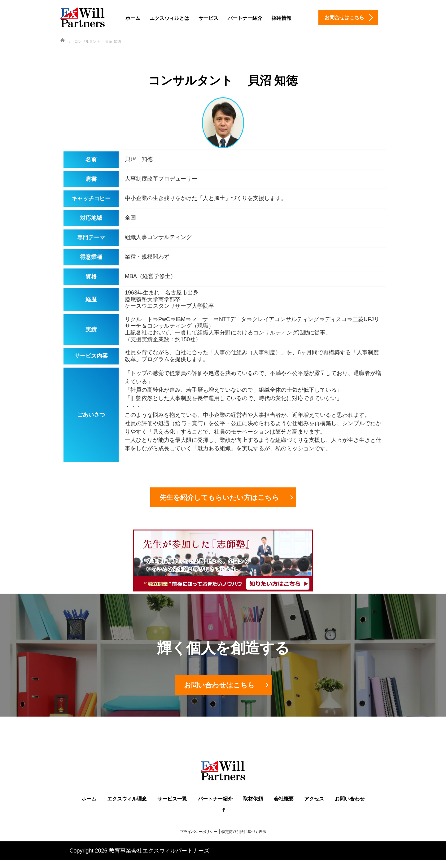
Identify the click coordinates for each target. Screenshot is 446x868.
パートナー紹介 (245, 18)
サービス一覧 (172, 799)
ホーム (133, 18)
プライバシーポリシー (199, 832)
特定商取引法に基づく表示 (244, 832)
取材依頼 (253, 799)
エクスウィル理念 (127, 799)
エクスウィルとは (169, 18)
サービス (208, 18)
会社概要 (284, 799)
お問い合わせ (350, 799)
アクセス (314, 799)
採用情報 (282, 18)
